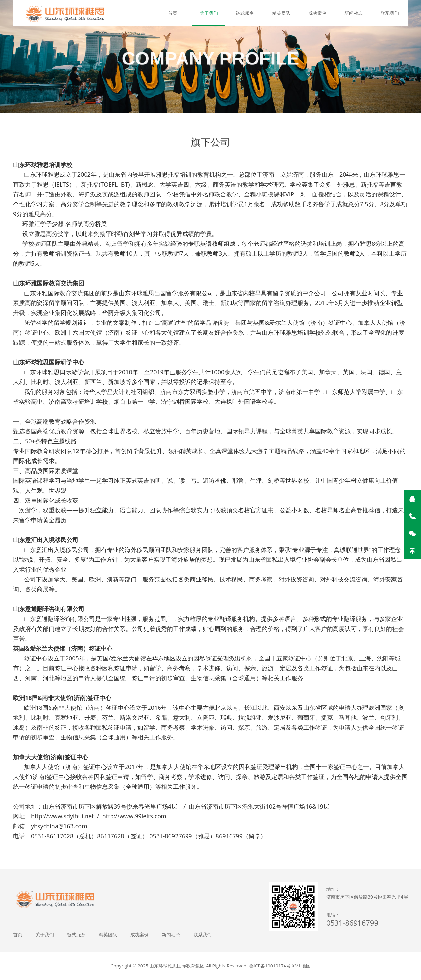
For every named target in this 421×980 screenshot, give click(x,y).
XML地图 (301, 966)
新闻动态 (354, 13)
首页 (173, 13)
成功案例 (317, 13)
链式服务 (245, 13)
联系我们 (390, 13)
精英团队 (281, 13)
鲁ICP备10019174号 (270, 966)
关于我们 (209, 13)
